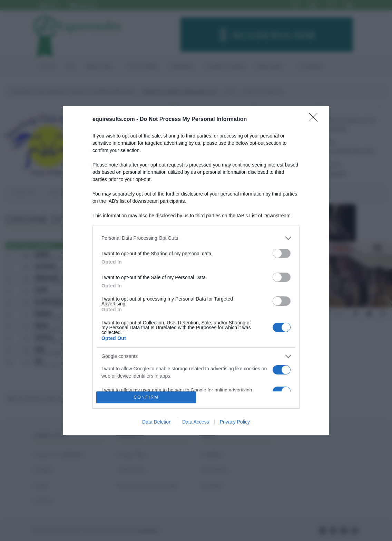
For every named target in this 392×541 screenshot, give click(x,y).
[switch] (282, 253)
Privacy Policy (235, 422)
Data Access (196, 422)
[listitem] (196, 238)
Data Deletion (157, 422)
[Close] (315, 120)
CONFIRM (146, 397)
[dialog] (196, 271)
